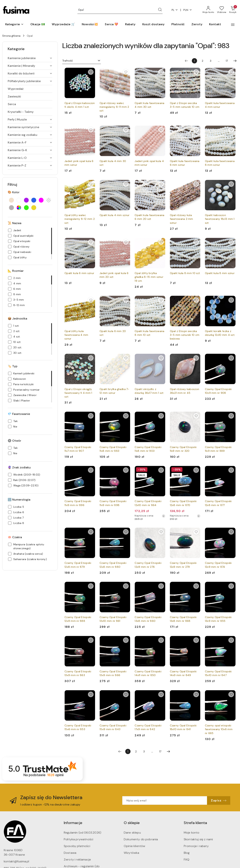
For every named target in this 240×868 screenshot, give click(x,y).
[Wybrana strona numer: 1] (194, 61)
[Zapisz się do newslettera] (165, 800)
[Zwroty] (197, 25)
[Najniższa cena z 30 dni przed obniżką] (163, 516)
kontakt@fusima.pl (16, 861)
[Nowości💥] (90, 25)
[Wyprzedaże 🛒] (63, 25)
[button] (14, 25)
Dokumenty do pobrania (141, 839)
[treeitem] (30, 58)
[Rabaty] (130, 25)
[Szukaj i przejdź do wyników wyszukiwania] (160, 10)
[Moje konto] (208, 10)
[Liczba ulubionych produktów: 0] (222, 10)
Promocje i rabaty (196, 846)
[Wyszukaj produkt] (120, 10)
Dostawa (70, 853)
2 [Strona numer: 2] (202, 61)
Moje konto (192, 833)
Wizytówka (131, 853)
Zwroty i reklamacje (77, 859)
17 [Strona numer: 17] (227, 61)
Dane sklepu (132, 833)
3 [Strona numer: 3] (211, 61)
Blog (187, 853)
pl (175, 10)
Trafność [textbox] (68, 61)
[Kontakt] (215, 25)
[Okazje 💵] (38, 25)
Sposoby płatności (77, 846)
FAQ (187, 859)
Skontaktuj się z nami (198, 839)
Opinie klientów (134, 846)
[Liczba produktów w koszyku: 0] (233, 10)
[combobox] (82, 61)
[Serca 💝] (111, 25)
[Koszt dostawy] (153, 25)
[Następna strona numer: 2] (235, 61)
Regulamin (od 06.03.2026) (82, 833)
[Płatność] (178, 25)
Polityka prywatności (78, 839)
